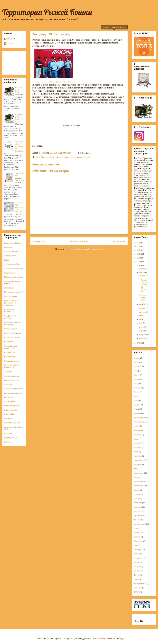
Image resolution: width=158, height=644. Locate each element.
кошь (136, 452)
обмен (137, 490)
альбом (137, 358)
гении (57, 157)
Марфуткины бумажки (13, 277)
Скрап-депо (9, 342)
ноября (142, 272)
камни (137, 426)
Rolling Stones (140, 584)
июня (142, 319)
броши (137, 392)
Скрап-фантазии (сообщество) (11, 347)
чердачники (139, 558)
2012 (139, 265)
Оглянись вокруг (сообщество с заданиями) (11, 303)
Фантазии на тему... (12, 380)
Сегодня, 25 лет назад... (143, 297)
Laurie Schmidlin (11, 410)
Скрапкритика (10, 357)
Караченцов (139, 430)
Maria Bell (8, 419)
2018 (139, 243)
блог (136, 384)
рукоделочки (139, 524)
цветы (137, 554)
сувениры (138, 537)
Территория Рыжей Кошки (47, 12)
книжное (138, 435)
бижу (136, 375)
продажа (138, 516)
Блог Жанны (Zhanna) (13, 243)
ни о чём (138, 481)
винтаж (137, 405)
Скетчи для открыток (13, 333)
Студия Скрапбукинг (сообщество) (13, 366)
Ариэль (44, 157)
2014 (139, 258)
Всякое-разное (10, 256)
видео (51, 157)
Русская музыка (11, 329)
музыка (64, 157)
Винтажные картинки (13, 252)
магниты (138, 456)
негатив (137, 477)
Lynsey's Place (10, 414)
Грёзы (7, 260)
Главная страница (78, 241)
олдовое (137, 499)
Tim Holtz (138, 588)
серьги (137, 528)
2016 (139, 250)
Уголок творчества (12, 376)
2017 (139, 247)
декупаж (138, 413)
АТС (136, 371)
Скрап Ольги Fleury (12, 337)
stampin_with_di (11, 438)
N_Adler (10, 43)
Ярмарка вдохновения (13, 389)
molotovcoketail (99, 638)
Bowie (137, 575)
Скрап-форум (10, 352)
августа (142, 312)
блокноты (138, 388)
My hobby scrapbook (12, 423)
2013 (139, 262)
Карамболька (10, 273)
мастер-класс (139, 460)
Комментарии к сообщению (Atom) (87, 249)
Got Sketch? (9, 397)
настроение (74, 157)
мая (141, 323)
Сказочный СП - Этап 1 (19, 90)
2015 (139, 254)
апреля (142, 327)
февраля (143, 335)
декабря (143, 269)
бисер (136, 379)
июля (142, 316)
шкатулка (138, 567)
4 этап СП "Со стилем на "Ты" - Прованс (19, 207)
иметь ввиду (139, 422)
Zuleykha (8, 442)
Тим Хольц (9, 372)
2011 (139, 343)
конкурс (137, 443)
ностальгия (85, 157)
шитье (137, 562)
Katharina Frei (10, 402)
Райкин (137, 520)
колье (136, 439)
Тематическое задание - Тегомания (20, 177)
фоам (136, 545)
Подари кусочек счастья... (11, 317)
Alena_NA (11, 39)
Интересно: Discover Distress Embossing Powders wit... (143, 284)
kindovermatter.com (12, 406)
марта (142, 331)
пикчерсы (138, 507)
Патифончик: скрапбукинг (10, 311)
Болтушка (8, 247)
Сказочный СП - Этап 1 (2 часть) (19, 118)
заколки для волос (141, 418)
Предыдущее (118, 241)
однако (137, 494)
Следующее (39, 241)
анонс (136, 362)
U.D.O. (137, 592)
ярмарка (137, 571)
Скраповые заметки (12, 361)
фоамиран (138, 550)
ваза (136, 396)
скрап (136, 533)
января (142, 338)
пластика (138, 511)
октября (143, 304)
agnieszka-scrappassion (13, 393)
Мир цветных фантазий (14, 292)
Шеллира (8, 384)
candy (136, 579)
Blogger (122, 638)
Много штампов (11, 296)
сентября (143, 308)
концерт (137, 447)
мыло (136, 469)
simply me (8, 434)
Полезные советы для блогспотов (13, 324)
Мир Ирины (9, 288)
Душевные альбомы (12, 264)
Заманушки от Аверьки (14, 269)
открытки (138, 503)
